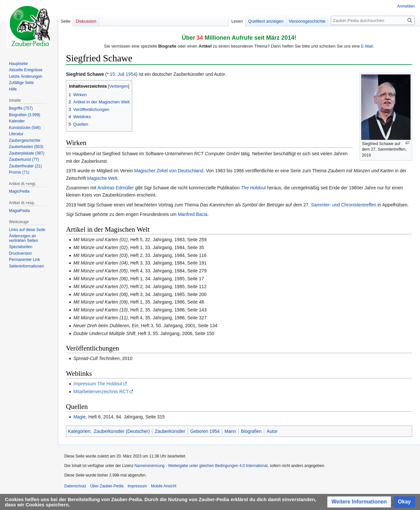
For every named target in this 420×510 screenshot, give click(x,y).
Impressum (137, 486)
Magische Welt (102, 178)
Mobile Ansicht (164, 486)
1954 (131, 74)
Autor (272, 431)
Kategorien (79, 431)
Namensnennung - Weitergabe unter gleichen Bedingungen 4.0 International (201, 466)
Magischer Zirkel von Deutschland (169, 171)
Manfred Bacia (193, 214)
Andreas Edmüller (116, 188)
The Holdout (253, 188)
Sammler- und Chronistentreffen (344, 205)
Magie (79, 417)
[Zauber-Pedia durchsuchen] (373, 20)
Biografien (251, 431)
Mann (230, 431)
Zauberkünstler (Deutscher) (122, 431)
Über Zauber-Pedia (107, 486)
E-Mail (367, 46)
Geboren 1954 (205, 431)
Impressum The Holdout (98, 384)
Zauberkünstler (170, 431)
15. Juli (117, 74)
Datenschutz (75, 486)
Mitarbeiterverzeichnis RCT (101, 392)
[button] (359, 502)
